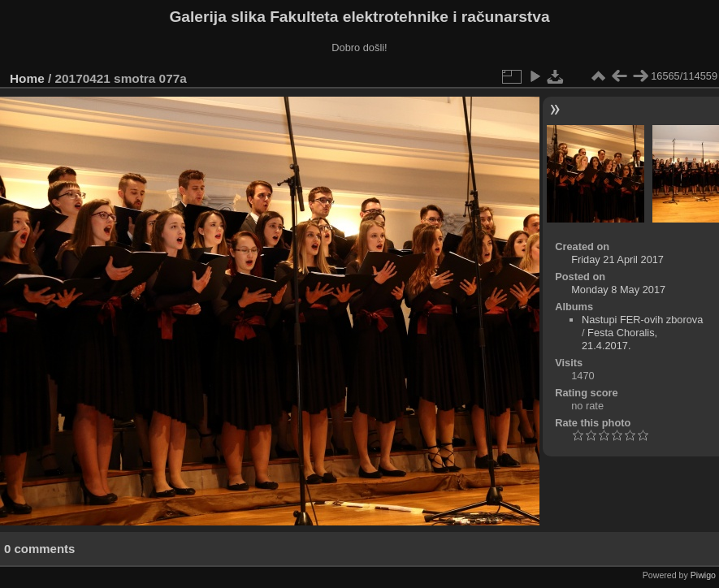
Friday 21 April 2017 (617, 259)
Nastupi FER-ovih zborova (642, 320)
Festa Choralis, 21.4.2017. (619, 339)
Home (27, 78)
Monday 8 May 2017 (618, 290)
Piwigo (703, 575)
